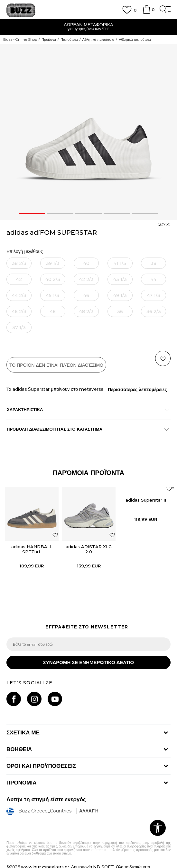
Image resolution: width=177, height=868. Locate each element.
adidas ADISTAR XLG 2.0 (89, 549)
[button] (163, 358)
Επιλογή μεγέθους (25, 252)
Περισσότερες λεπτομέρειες (137, 390)
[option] (88, 27)
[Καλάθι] (146, 13)
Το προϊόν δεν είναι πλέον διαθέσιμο (56, 365)
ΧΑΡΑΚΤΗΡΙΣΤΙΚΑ (85, 409)
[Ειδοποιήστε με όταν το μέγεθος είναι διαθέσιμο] (19, 263)
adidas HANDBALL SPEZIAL (32, 549)
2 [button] (60, 214)
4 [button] (117, 214)
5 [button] (145, 214)
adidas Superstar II (146, 500)
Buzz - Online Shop (20, 39)
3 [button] (88, 214)
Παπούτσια (69, 39)
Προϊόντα (49, 39)
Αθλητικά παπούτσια (98, 39)
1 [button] (32, 214)
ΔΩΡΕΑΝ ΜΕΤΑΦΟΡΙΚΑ (88, 25)
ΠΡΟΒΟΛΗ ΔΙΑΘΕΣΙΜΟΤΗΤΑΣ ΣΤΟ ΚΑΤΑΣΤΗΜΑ (85, 429)
